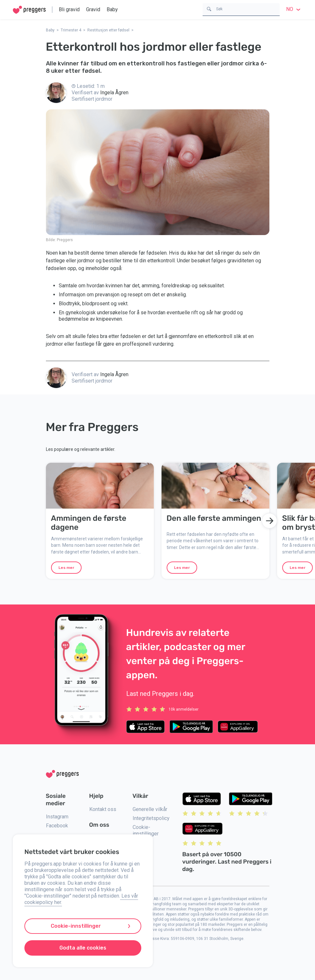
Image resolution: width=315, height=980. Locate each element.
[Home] (29, 10)
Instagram (57, 817)
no (294, 9)
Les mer (66, 568)
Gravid (93, 9)
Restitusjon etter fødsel (108, 30)
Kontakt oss (103, 809)
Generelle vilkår (150, 809)
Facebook (57, 826)
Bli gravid (69, 9)
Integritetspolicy (151, 818)
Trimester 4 (71, 30)
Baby (112, 9)
